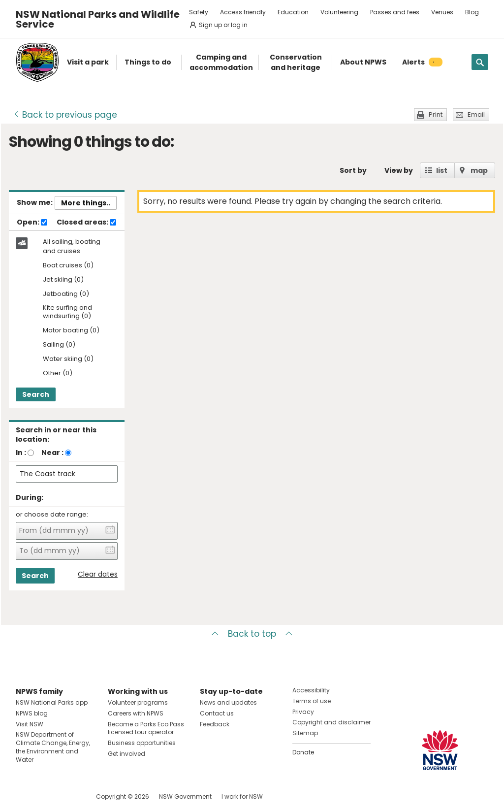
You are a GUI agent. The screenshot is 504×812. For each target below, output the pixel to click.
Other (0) (58, 374)
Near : (52, 453)
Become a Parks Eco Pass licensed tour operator (146, 728)
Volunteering (339, 12)
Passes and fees (395, 12)
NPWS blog (32, 713)
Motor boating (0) (71, 331)
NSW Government (185, 796)
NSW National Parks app (52, 702)
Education (293, 12)
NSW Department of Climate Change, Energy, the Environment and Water (53, 747)
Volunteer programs (138, 702)
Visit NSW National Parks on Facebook (25, 796)
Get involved (126, 754)
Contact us (217, 713)
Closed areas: (86, 223)
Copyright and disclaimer (331, 722)
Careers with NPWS (136, 713)
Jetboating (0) (66, 294)
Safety (199, 12)
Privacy (303, 712)
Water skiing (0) (68, 359)
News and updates (228, 702)
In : (21, 453)
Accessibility (311, 690)
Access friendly (243, 12)
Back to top (252, 634)
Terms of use (312, 701)
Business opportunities (142, 743)
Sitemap (305, 733)
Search (36, 394)
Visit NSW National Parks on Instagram (46, 796)
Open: (32, 223)
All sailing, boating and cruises (72, 246)
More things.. (86, 203)
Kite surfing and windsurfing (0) (67, 312)
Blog (472, 12)
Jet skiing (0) (63, 280)
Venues (442, 12)
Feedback (215, 724)
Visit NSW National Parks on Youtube (67, 796)
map (479, 170)
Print (436, 114)
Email (476, 114)
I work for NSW (242, 796)
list (442, 170)
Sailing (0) (59, 345)
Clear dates (98, 574)
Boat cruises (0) (68, 266)
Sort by (353, 170)
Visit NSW (30, 724)
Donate (303, 752)
